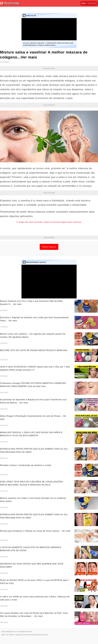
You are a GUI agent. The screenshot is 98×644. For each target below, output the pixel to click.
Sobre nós (5, 635)
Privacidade (32, 635)
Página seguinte (49, 247)
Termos (25, 635)
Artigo (83, 3)
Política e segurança (16, 635)
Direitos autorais (42, 635)
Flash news (92, 3)
